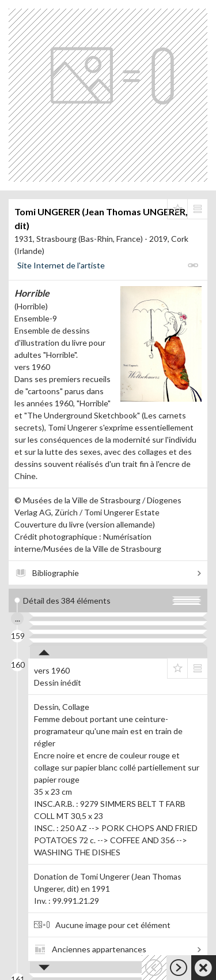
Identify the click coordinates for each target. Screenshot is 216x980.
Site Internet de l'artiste (61, 265)
